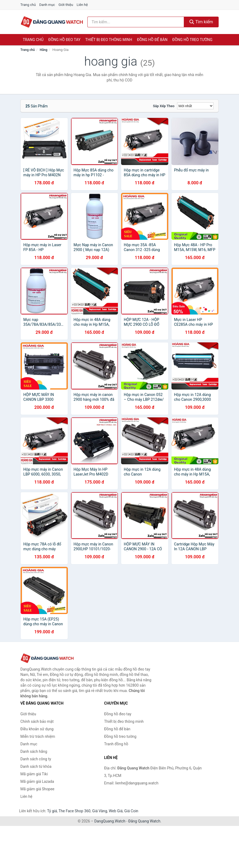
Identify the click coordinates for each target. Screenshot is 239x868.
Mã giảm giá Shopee (37, 789)
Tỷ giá (52, 811)
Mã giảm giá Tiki (34, 774)
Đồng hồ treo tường (192, 40)
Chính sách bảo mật (37, 721)
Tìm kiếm (201, 22)
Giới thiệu (66, 5)
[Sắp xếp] (195, 106)
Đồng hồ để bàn (152, 40)
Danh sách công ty (36, 759)
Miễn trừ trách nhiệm (38, 736)
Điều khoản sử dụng (37, 729)
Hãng (43, 50)
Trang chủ (28, 5)
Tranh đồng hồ (116, 744)
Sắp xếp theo (164, 106)
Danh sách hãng (34, 751)
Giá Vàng (100, 811)
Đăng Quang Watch (144, 821)
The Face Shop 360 (74, 811)
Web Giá (116, 811)
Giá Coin (131, 811)
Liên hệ (82, 5)
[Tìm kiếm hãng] (136, 22)
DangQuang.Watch (110, 821)
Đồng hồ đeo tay (64, 40)
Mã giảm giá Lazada (37, 781)
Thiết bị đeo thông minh (109, 40)
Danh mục (47, 5)
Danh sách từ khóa (36, 766)
